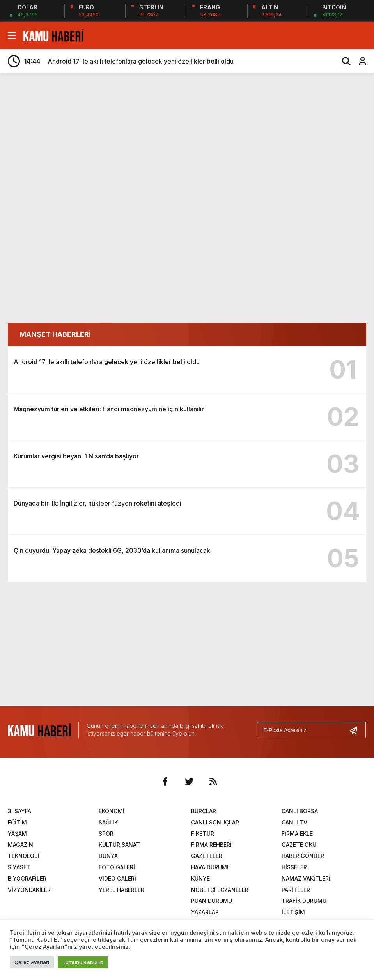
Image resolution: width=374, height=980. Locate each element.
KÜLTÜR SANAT (119, 845)
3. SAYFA (19, 811)
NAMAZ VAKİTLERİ (306, 878)
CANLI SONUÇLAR (215, 822)
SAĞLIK (108, 822)
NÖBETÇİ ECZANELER (220, 890)
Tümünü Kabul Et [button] (83, 962)
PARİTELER (296, 890)
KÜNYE (200, 878)
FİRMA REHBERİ (211, 845)
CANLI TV (294, 822)
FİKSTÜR (203, 834)
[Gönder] (356, 730)
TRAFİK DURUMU (304, 901)
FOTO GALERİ (117, 867)
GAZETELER (207, 856)
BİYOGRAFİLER (27, 878)
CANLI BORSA (300, 811)
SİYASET (19, 867)
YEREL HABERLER (121, 890)
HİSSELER (294, 867)
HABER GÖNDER (303, 856)
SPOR (106, 834)
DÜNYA (108, 856)
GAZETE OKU (299, 845)
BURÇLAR (204, 811)
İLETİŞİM (293, 912)
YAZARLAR (205, 912)
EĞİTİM (17, 822)
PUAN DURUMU (212, 901)
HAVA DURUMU (211, 867)
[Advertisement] (187, 140)
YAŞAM (17, 834)
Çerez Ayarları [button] (32, 962)
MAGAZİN (20, 845)
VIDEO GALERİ (117, 878)
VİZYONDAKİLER (29, 890)
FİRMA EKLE (297, 834)
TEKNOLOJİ (24, 856)
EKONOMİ (112, 811)
